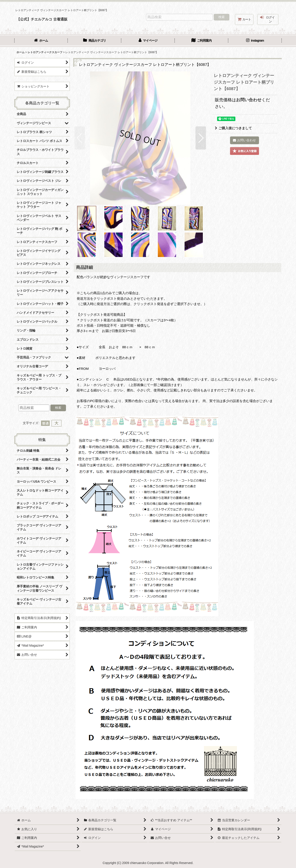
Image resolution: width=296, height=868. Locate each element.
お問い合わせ (249, 100)
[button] (80, 138)
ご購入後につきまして (233, 128)
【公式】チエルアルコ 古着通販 (42, 19)
